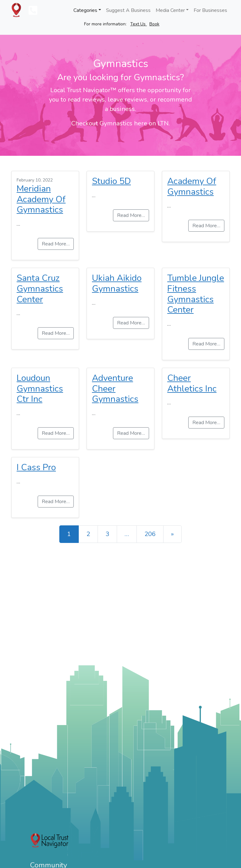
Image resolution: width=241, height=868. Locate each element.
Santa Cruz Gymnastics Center (40, 289)
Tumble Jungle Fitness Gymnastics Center (196, 294)
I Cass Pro (36, 467)
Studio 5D (111, 181)
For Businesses (210, 10)
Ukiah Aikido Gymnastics (117, 283)
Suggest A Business (128, 10)
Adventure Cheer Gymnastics (115, 389)
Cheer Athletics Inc (192, 383)
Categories (85, 10)
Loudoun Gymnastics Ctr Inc (40, 389)
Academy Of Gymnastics (192, 187)
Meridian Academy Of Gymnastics (41, 199)
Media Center (170, 10)
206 (150, 534)
